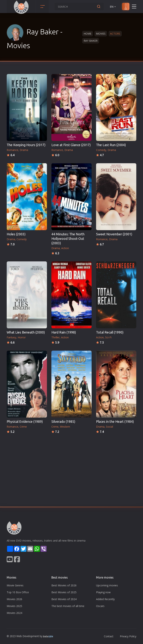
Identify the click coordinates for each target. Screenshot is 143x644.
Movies (101, 34)
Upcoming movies (107, 585)
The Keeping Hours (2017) (26, 145)
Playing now (103, 592)
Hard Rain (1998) (64, 332)
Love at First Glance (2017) (71, 145)
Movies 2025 (14, 606)
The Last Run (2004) (111, 145)
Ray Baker (91, 41)
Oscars (100, 606)
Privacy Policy (128, 636)
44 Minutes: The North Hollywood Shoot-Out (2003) (68, 239)
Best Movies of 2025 (64, 592)
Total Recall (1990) (110, 332)
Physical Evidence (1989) (25, 422)
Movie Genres (15, 585)
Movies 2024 (14, 613)
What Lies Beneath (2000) (26, 332)
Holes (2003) (16, 234)
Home (88, 34)
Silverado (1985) (63, 422)
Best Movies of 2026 (64, 585)
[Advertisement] (71, 462)
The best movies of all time (68, 606)
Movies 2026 (14, 599)
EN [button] (113, 7)
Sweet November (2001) (114, 234)
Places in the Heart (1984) (115, 422)
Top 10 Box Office (18, 592)
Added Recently (105, 599)
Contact (109, 636)
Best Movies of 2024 (64, 599)
